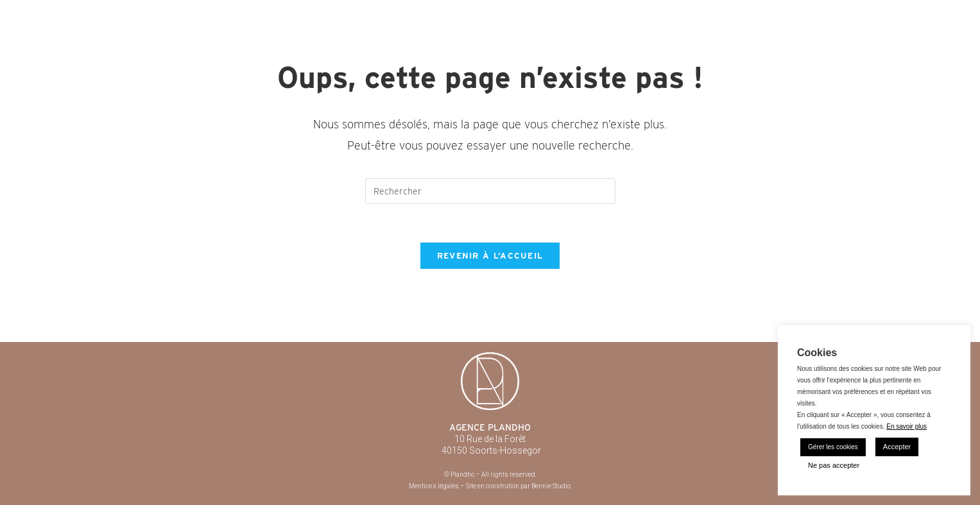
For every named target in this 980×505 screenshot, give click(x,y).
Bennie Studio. (552, 486)
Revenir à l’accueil (490, 256)
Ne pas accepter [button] (834, 465)
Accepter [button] (897, 447)
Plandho (173, 13)
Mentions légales (434, 486)
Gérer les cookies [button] (833, 447)
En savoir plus (907, 426)
